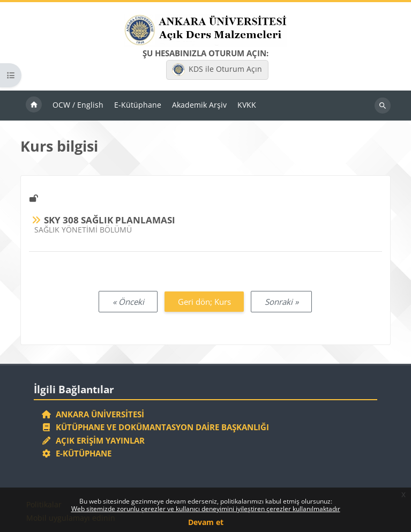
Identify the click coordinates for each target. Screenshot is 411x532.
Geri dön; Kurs (204, 302)
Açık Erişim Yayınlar (94, 440)
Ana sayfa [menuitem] (34, 106)
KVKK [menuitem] (247, 105)
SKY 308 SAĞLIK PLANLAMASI (110, 220)
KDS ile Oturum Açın (217, 70)
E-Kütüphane (76, 453)
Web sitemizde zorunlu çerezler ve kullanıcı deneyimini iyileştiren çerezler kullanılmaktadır (206, 509)
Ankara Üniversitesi (93, 414)
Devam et (206, 522)
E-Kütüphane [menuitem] (138, 105)
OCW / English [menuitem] (78, 105)
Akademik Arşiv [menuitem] (199, 105)
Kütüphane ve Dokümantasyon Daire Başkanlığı (155, 427)
